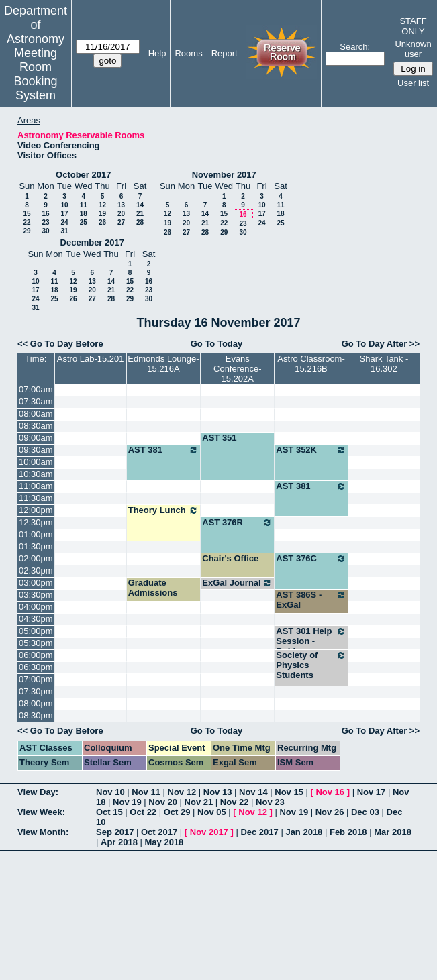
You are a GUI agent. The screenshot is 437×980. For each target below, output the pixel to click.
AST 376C (311, 559)
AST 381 (164, 450)
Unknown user (413, 49)
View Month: (43, 832)
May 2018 (164, 842)
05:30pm (36, 643)
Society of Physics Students (311, 665)
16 (45, 214)
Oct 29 (177, 812)
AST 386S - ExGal (311, 600)
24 (64, 222)
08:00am (36, 414)
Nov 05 (212, 812)
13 (121, 205)
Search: (355, 47)
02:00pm (36, 558)
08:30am (36, 426)
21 (140, 214)
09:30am (36, 450)
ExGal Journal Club (237, 588)
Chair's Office (230, 558)
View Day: (38, 792)
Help (157, 53)
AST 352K (311, 450)
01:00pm (36, 534)
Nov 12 (182, 792)
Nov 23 (270, 802)
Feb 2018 (348, 832)
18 (84, 214)
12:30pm (36, 522)
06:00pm (36, 655)
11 (84, 205)
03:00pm (36, 583)
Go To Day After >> (381, 344)
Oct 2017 (159, 832)
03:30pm (36, 595)
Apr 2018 (119, 842)
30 (45, 231)
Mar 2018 (393, 832)
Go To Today (217, 344)
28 (140, 222)
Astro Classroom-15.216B (311, 364)
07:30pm (36, 691)
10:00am (36, 462)
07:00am (36, 389)
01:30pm (36, 546)
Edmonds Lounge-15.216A (163, 364)
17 (64, 214)
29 (27, 231)
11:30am (36, 498)
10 (64, 205)
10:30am (36, 474)
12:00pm (36, 510)
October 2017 (83, 175)
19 (102, 214)
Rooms (188, 53)
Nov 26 (330, 812)
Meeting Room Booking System (35, 74)
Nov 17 (372, 792)
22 (27, 222)
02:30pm (36, 570)
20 (121, 214)
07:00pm (36, 679)
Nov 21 (199, 802)
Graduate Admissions (153, 588)
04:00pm (36, 607)
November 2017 (224, 175)
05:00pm (36, 631)
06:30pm (36, 667)
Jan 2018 (304, 832)
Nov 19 (127, 802)
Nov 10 (110, 792)
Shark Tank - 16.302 (384, 364)
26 (102, 222)
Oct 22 (143, 812)
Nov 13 (218, 792)
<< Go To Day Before (60, 344)
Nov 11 (146, 792)
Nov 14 (253, 792)
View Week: (41, 812)
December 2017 (92, 242)
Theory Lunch (164, 510)
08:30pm (36, 715)
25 (84, 222)
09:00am (36, 438)
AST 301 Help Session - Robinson (311, 641)
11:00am (36, 486)
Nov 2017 (209, 832)
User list (413, 83)
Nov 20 (163, 802)
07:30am (36, 401)
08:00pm (36, 703)
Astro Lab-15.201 (91, 359)
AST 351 (219, 438)
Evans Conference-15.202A (238, 369)
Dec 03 (365, 812)
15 (27, 214)
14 (140, 205)
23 (45, 222)
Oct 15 (109, 812)
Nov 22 (235, 802)
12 (102, 205)
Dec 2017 (259, 832)
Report (225, 53)
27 (121, 222)
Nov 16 (330, 792)
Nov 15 (289, 792)
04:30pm (36, 619)
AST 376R (237, 523)
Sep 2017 (115, 832)
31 (64, 231)
